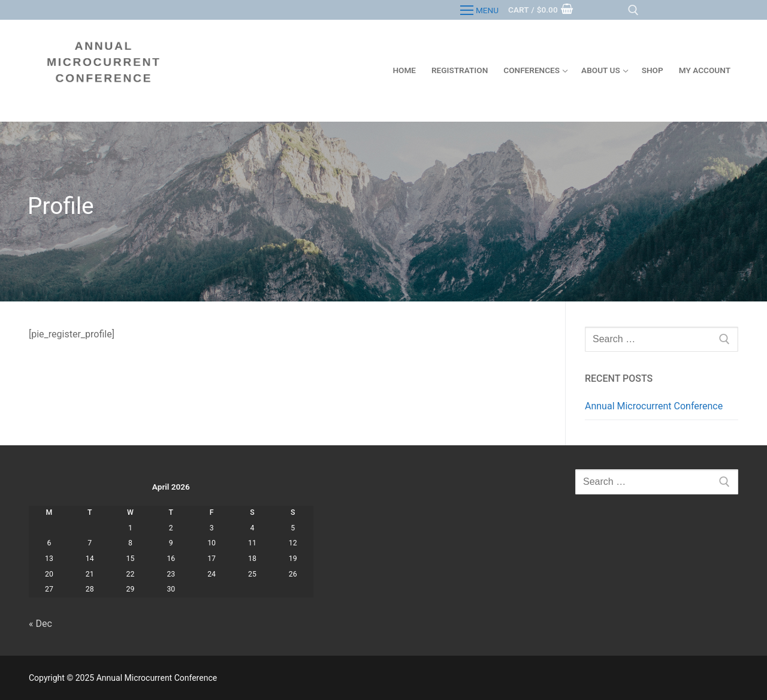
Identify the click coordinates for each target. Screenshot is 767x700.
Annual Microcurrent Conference (654, 406)
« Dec (40, 624)
